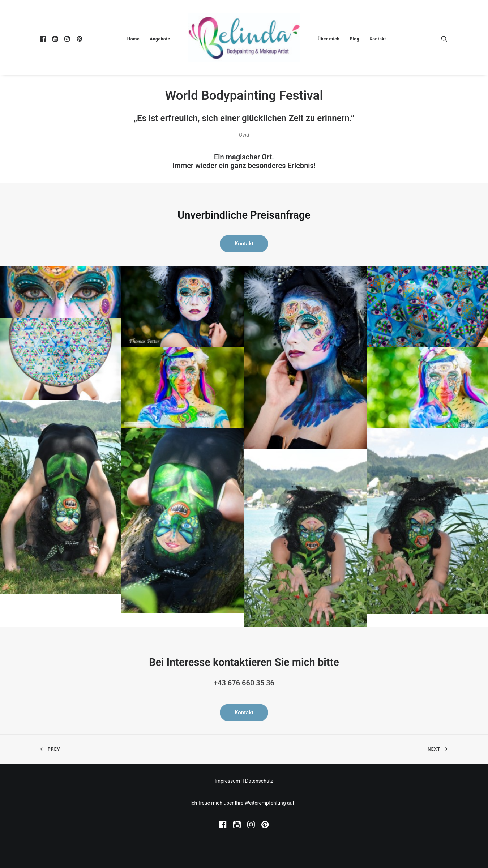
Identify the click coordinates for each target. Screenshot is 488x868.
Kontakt (378, 39)
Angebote (160, 39)
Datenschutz (259, 781)
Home (134, 39)
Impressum (227, 781)
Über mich (329, 39)
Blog (354, 39)
